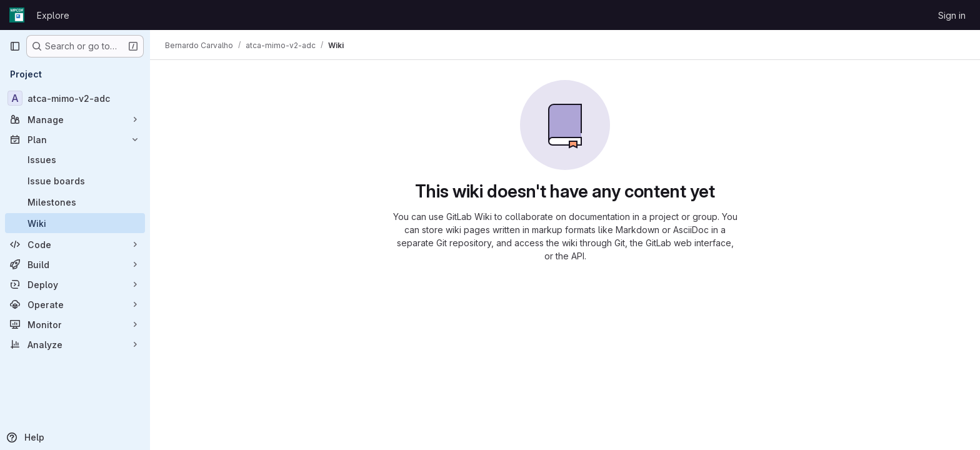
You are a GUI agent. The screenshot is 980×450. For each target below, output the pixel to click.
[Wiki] (75, 223)
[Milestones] (75, 202)
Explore (53, 15)
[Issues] (75, 159)
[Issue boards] (75, 181)
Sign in (952, 15)
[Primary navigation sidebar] (15, 46)
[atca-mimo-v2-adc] (75, 98)
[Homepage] (17, 15)
